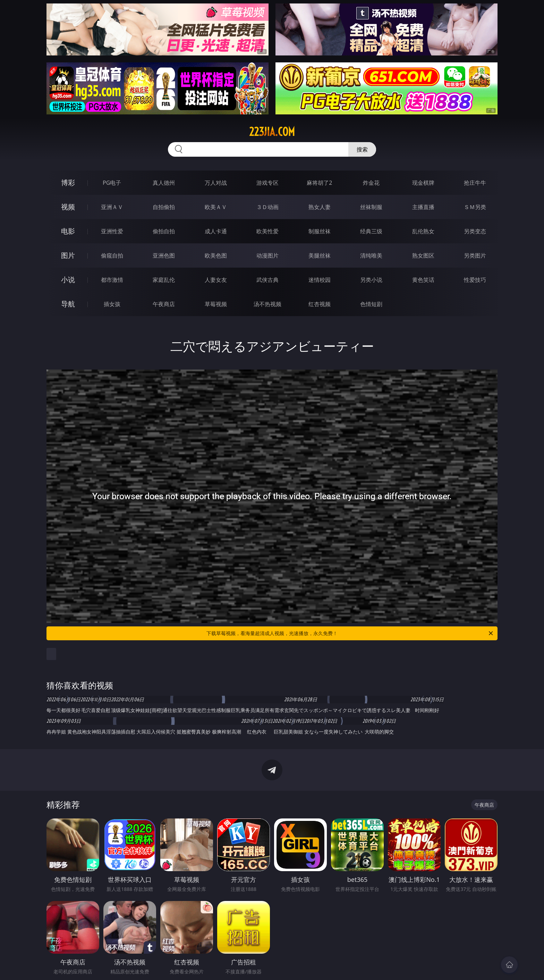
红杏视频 (320, 304)
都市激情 (112, 280)
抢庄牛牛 (475, 183)
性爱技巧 (475, 280)
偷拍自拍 (164, 231)
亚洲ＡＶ (112, 207)
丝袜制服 (371, 207)
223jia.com (272, 132)
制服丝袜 (320, 231)
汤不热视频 (267, 304)
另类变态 (475, 231)
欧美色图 (216, 255)
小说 (68, 280)
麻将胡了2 (319, 183)
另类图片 (475, 255)
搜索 (362, 149)
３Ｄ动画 (267, 207)
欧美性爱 (267, 231)
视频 (68, 207)
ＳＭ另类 (475, 207)
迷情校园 (320, 280)
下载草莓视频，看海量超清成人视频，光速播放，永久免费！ (350, 633)
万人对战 (216, 183)
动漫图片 (267, 255)
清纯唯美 (371, 255)
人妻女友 (216, 280)
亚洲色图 (164, 255)
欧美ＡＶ (216, 207)
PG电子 (112, 183)
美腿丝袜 (320, 255)
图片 (68, 255)
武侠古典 (267, 280)
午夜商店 (164, 304)
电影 (68, 231)
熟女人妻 (320, 207)
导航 (68, 304)
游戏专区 (267, 183)
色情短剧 (371, 304)
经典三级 (371, 231)
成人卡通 (216, 231)
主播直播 (423, 207)
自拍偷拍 (164, 207)
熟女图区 (423, 255)
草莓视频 (216, 304)
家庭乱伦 (164, 280)
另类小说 (371, 280)
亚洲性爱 (112, 231)
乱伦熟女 (423, 231)
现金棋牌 (423, 183)
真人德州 (164, 183)
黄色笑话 (423, 280)
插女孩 (112, 304)
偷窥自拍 (112, 255)
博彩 (68, 183)
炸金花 (371, 183)
